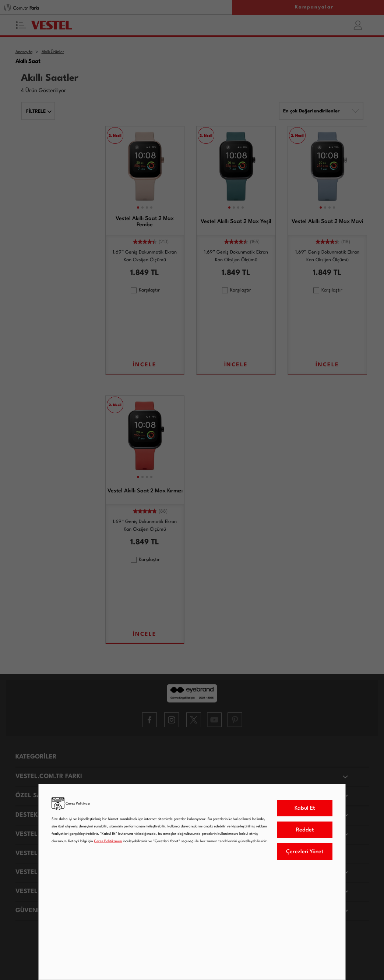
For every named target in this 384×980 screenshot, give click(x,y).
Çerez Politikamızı (108, 841)
